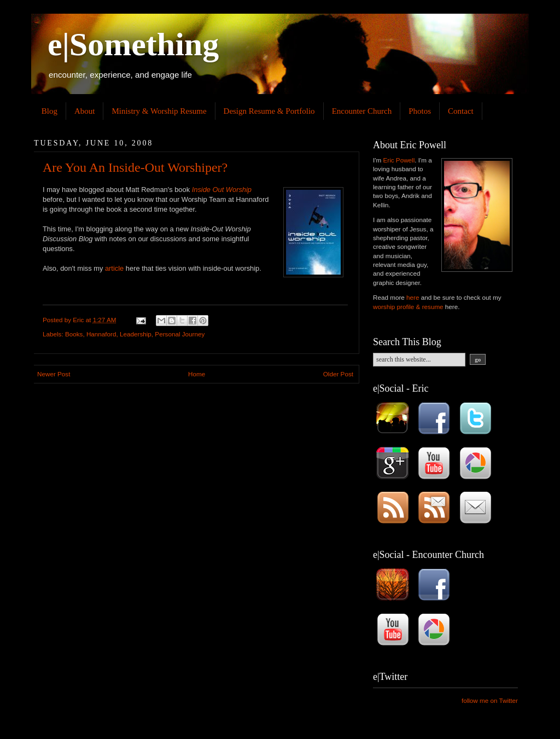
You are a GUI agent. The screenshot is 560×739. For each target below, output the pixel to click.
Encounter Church (362, 111)
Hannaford (101, 334)
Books (74, 334)
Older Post (338, 374)
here (413, 297)
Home (197, 374)
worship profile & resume (408, 307)
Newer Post (54, 374)
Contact (461, 111)
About (85, 111)
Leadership (136, 334)
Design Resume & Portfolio (269, 111)
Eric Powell (399, 160)
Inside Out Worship (222, 190)
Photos (420, 111)
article (114, 268)
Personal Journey (180, 334)
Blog (49, 111)
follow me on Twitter (490, 700)
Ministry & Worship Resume (159, 111)
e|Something (133, 44)
